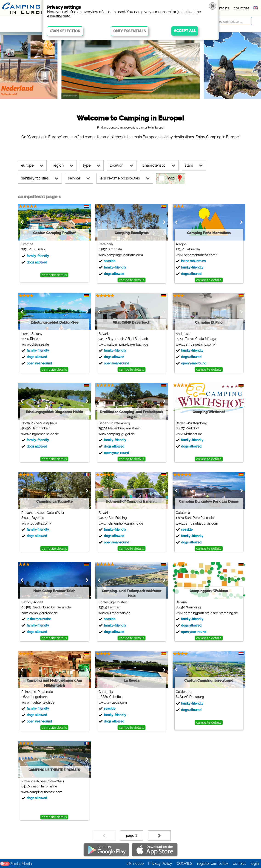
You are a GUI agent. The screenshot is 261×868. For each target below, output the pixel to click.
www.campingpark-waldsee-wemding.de (207, 613)
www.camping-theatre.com (42, 792)
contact (239, 864)
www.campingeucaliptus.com (121, 255)
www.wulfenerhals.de (114, 613)
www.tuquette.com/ (36, 524)
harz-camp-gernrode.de (40, 613)
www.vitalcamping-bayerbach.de (123, 344)
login (255, 864)
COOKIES (185, 864)
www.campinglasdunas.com (197, 524)
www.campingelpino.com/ (196, 344)
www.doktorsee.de (35, 344)
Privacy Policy (160, 864)
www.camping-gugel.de (117, 434)
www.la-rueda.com (113, 703)
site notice (135, 864)
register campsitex (213, 864)
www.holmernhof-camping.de (121, 524)
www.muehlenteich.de (38, 703)
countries (242, 8)
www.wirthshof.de (189, 434)
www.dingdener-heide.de (40, 434)
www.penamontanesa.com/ (197, 255)
